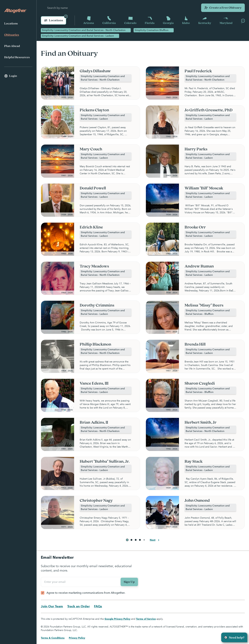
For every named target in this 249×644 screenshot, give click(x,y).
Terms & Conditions (53, 638)
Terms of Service (146, 619)
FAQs (98, 606)
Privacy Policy (77, 638)
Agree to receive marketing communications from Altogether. (86, 593)
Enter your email (55, 582)
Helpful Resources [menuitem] (17, 57)
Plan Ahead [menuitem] (12, 46)
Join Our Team (52, 606)
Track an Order (78, 606)
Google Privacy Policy (117, 619)
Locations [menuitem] (11, 24)
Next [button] (155, 540)
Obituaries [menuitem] (12, 35)
